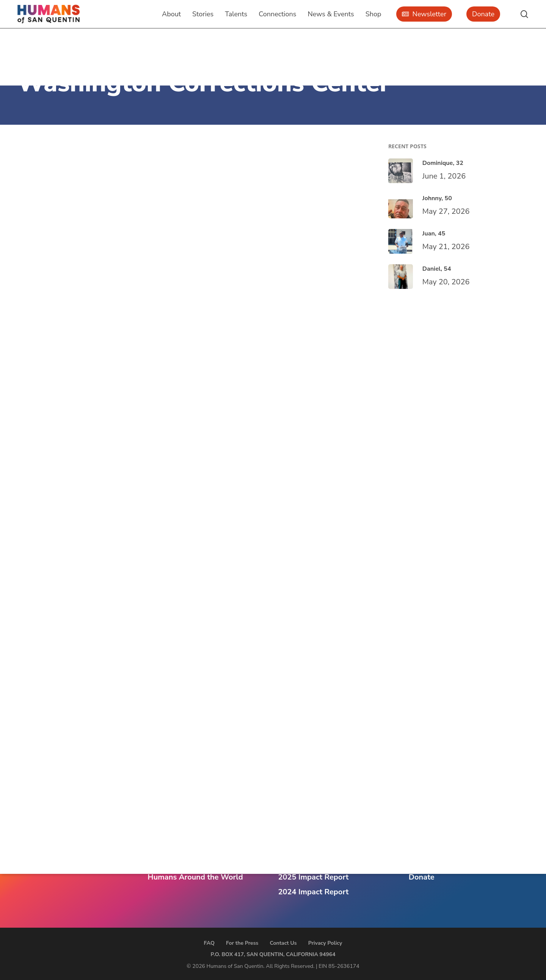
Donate (422, 877)
